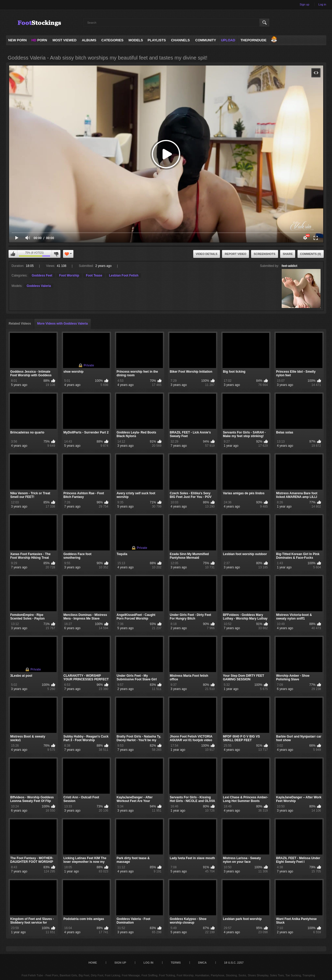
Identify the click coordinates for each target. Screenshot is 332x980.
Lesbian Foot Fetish (124, 275)
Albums (89, 40)
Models (136, 40)
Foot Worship (69, 275)
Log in (322, 4)
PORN (39, 40)
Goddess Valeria (39, 286)
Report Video (235, 254)
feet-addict (290, 266)
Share (288, 254)
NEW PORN (17, 40)
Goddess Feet (42, 275)
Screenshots (265, 254)
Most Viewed (64, 40)
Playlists (157, 40)
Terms (176, 963)
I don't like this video (56, 254)
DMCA (202, 963)
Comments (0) (311, 254)
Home (93, 963)
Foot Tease (94, 275)
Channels (180, 40)
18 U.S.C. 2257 (234, 963)
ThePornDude (253, 40)
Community (206, 40)
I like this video (13, 254)
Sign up (304, 4)
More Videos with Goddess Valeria (62, 324)
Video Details (207, 254)
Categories (112, 40)
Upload (228, 40)
